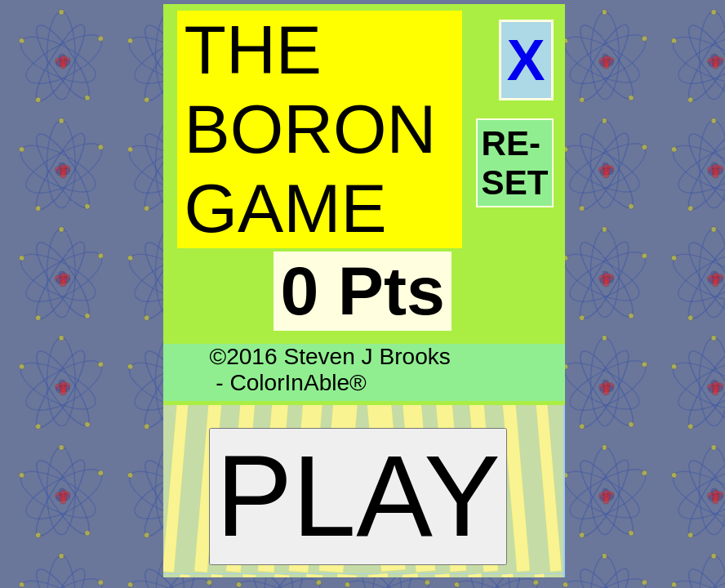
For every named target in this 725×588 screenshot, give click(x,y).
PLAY (358, 496)
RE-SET (515, 163)
